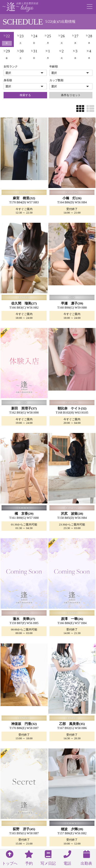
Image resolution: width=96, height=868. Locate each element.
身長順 (8, 80)
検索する (25, 95)
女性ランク (11, 66)
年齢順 (54, 66)
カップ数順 (56, 80)
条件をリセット (71, 95)
